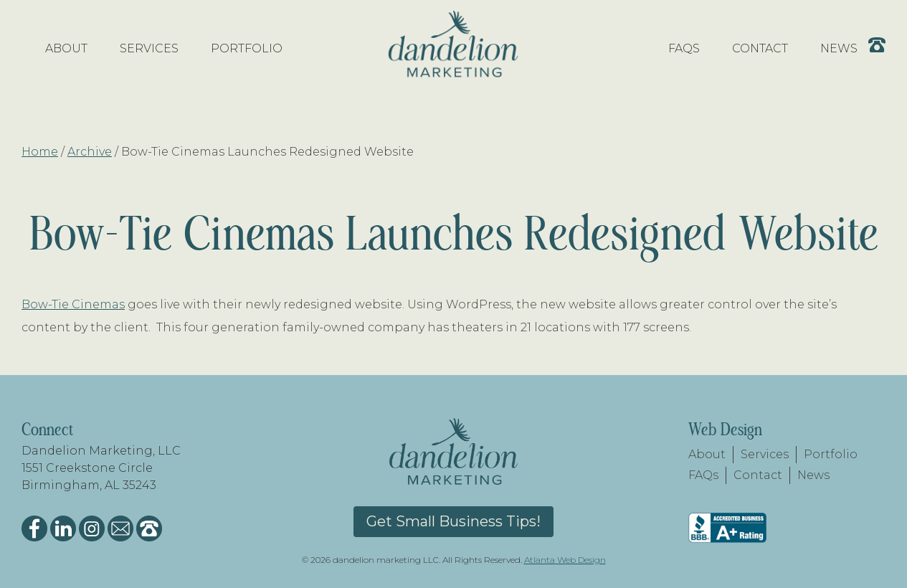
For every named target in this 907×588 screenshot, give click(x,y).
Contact (758, 475)
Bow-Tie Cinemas (73, 304)
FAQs (703, 475)
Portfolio (831, 454)
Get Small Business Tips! (453, 521)
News (813, 475)
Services (765, 454)
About (707, 454)
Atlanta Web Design (565, 560)
